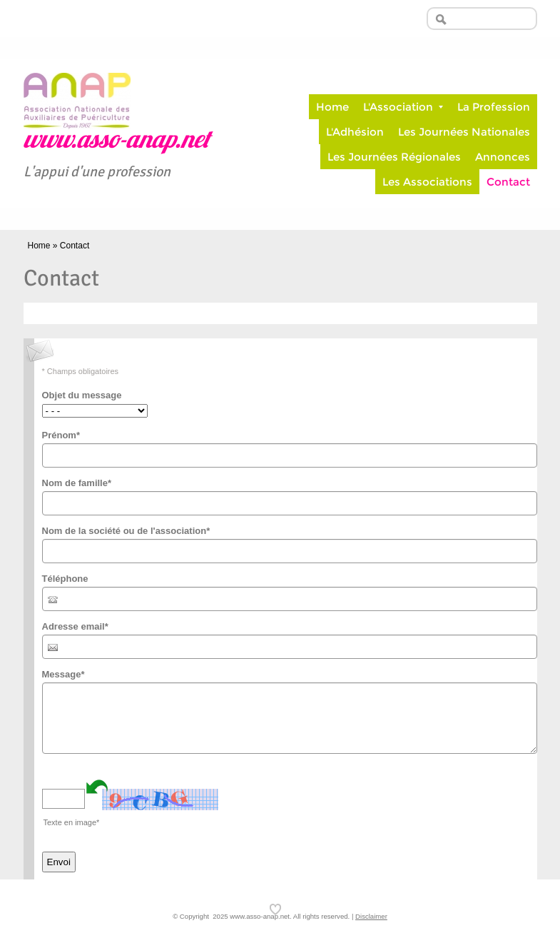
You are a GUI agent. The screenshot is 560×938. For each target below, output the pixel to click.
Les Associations (427, 182)
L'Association (403, 107)
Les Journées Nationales (464, 132)
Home (332, 107)
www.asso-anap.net (117, 142)
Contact (508, 182)
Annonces (503, 157)
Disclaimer (371, 916)
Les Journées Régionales (394, 157)
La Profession (494, 107)
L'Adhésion (355, 132)
